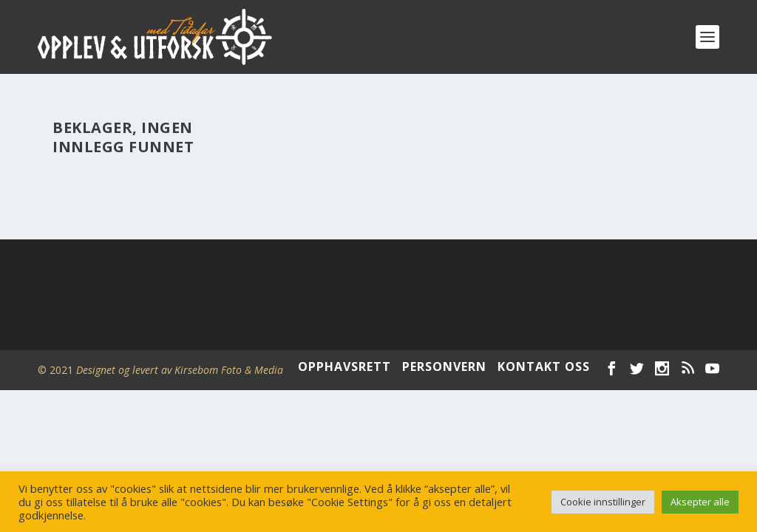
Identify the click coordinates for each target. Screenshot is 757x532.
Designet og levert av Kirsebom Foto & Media (180, 370)
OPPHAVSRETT (344, 366)
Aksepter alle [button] (700, 502)
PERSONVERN (444, 366)
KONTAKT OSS (544, 366)
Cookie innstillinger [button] (603, 502)
